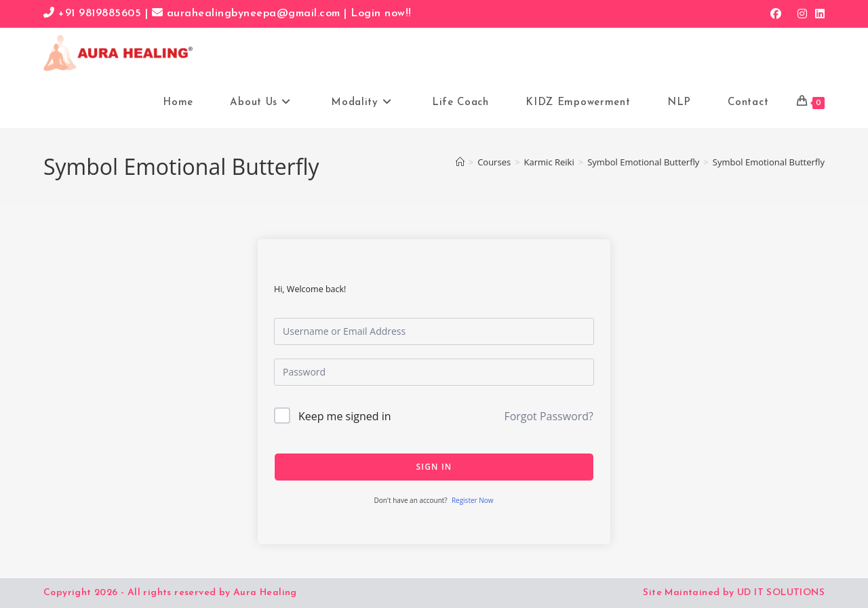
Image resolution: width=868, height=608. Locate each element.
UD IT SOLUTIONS (781, 593)
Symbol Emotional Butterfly (769, 162)
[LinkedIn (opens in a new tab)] (818, 14)
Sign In (434, 467)
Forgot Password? (549, 416)
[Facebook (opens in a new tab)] (776, 14)
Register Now (473, 500)
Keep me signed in (345, 416)
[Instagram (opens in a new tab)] (802, 14)
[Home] (460, 162)
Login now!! (381, 14)
